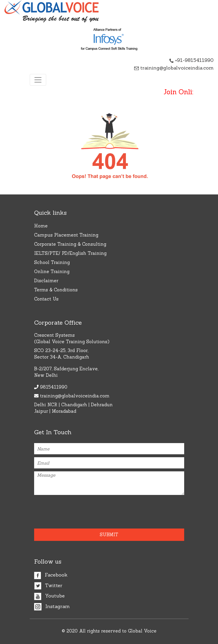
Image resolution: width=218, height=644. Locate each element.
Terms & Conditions (56, 290)
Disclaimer (46, 281)
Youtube (49, 596)
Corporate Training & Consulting (70, 244)
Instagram (52, 606)
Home (41, 226)
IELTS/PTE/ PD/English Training (70, 253)
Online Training (52, 271)
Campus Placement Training (66, 235)
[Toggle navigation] (38, 80)
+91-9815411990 (192, 60)
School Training (52, 262)
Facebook (51, 575)
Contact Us (46, 299)
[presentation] (69, 509)
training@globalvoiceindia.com (174, 68)
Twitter (48, 585)
